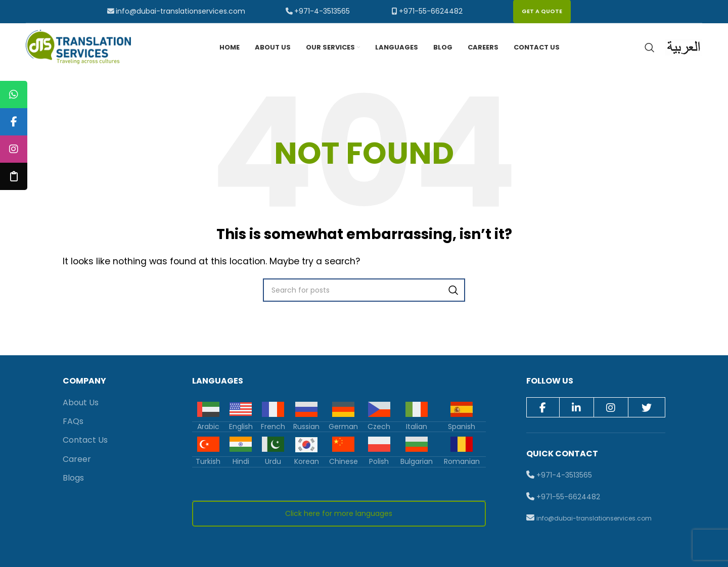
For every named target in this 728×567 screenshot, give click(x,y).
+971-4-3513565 (322, 11)
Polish (379, 463)
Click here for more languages (339, 515)
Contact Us (85, 442)
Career (77, 461)
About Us (81, 404)
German (343, 428)
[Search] (650, 49)
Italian (417, 428)
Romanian (462, 463)
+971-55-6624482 (431, 11)
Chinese (344, 463)
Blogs (73, 480)
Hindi (241, 463)
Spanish (462, 428)
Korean (307, 463)
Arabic (208, 428)
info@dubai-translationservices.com (180, 11)
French (273, 428)
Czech (379, 428)
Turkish (208, 463)
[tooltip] (14, 94)
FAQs (73, 423)
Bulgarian (417, 463)
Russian (306, 428)
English (241, 428)
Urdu (273, 463)
